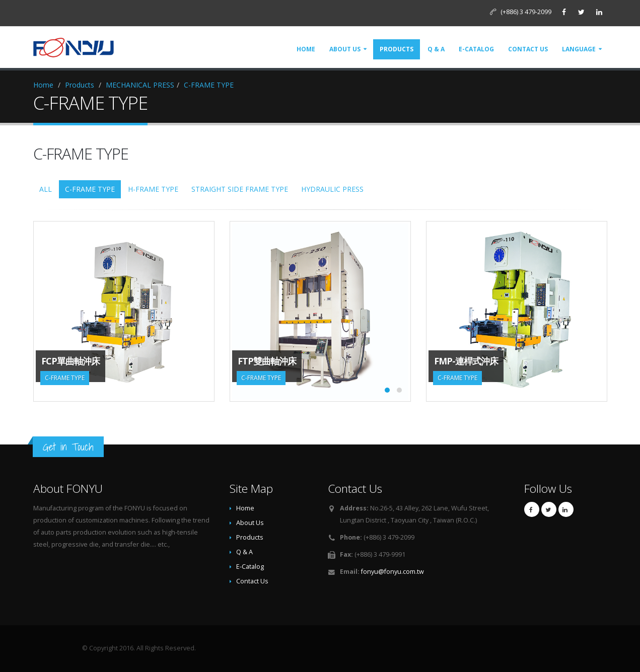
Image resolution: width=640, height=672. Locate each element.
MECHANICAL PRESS (140, 85)
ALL (46, 189)
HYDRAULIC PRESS (332, 189)
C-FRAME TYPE (209, 85)
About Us (345, 49)
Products (397, 49)
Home (306, 49)
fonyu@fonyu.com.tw (393, 572)
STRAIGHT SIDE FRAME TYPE (240, 189)
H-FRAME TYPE (153, 189)
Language (579, 49)
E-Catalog (476, 49)
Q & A (436, 49)
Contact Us (528, 49)
